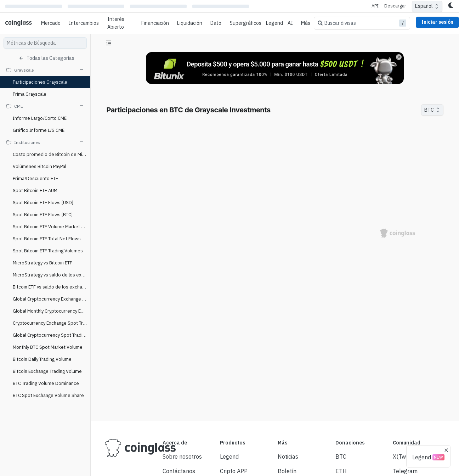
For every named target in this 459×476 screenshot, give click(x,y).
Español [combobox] (424, 6)
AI (290, 23)
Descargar (395, 6)
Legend (274, 23)
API (375, 6)
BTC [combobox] (429, 110)
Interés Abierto (116, 23)
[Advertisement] (275, 389)
